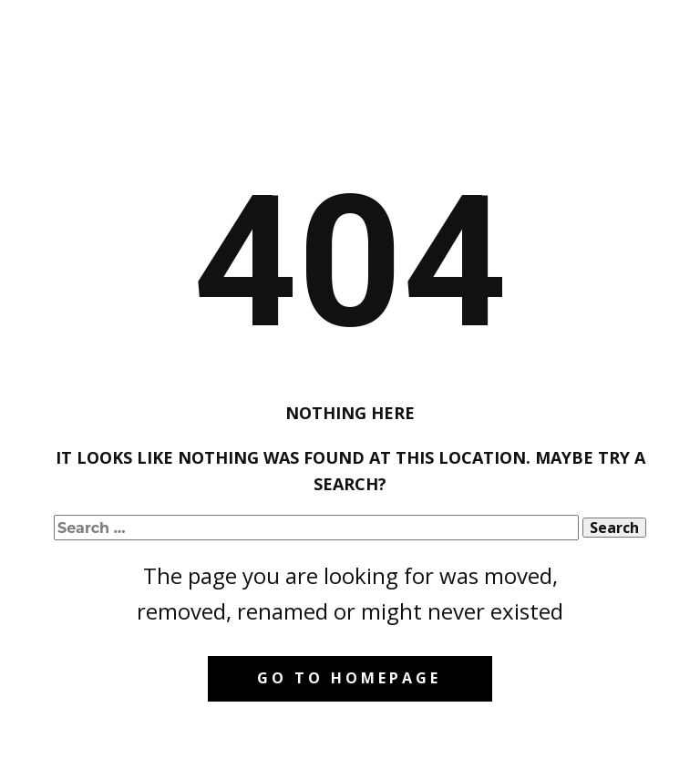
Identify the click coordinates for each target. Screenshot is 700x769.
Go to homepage (349, 678)
